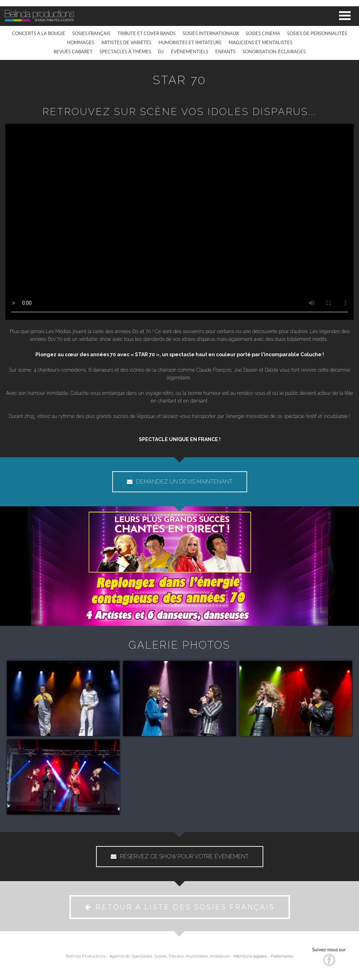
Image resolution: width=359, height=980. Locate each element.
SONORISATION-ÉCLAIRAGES (274, 52)
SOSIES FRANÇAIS (91, 33)
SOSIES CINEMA (263, 33)
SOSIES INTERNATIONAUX (211, 33)
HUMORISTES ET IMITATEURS (190, 43)
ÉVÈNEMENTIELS (189, 52)
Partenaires (282, 956)
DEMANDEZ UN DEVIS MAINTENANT (180, 482)
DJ (161, 52)
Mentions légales (250, 956)
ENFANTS (225, 52)
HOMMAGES (81, 43)
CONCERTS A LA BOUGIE (39, 33)
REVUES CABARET (73, 52)
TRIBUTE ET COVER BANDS (147, 33)
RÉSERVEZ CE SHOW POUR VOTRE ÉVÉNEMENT (180, 856)
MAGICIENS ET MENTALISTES (260, 43)
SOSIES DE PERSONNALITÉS (317, 33)
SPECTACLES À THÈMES (125, 52)
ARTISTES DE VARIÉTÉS (126, 43)
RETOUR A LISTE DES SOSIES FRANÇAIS (180, 907)
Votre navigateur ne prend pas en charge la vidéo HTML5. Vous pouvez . (179, 222)
